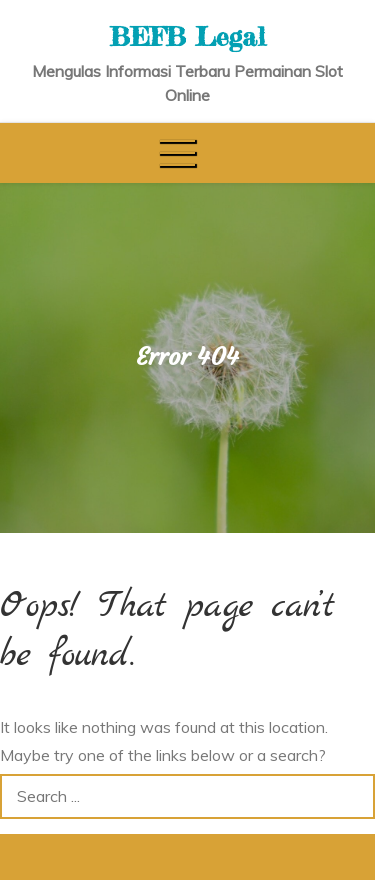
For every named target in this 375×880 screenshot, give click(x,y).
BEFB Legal (188, 36)
